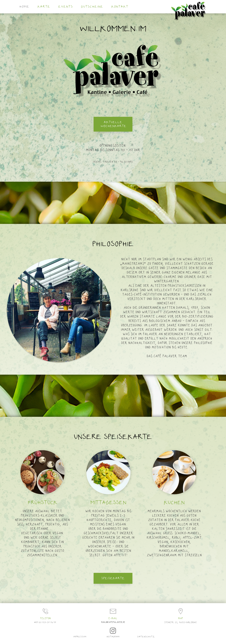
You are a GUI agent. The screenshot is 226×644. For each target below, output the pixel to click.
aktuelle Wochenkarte (114, 124)
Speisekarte (113, 578)
